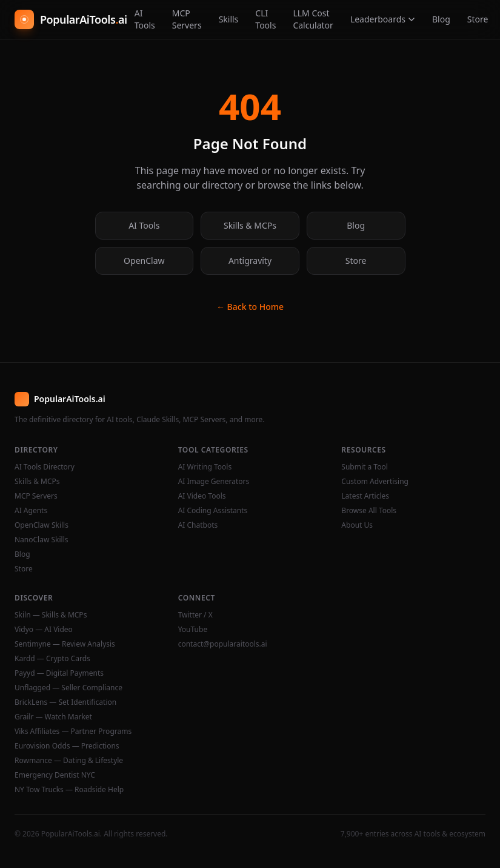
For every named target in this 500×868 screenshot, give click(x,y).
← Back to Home (250, 307)
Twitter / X (195, 615)
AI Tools (145, 19)
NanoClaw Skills (42, 540)
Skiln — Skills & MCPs (51, 615)
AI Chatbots (198, 525)
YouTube (193, 630)
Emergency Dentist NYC (55, 775)
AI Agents (31, 511)
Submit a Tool (364, 467)
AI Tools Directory (45, 467)
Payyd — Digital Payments (59, 673)
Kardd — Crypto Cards (52, 659)
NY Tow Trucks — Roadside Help (69, 790)
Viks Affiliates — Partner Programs (73, 732)
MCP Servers (187, 19)
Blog (441, 19)
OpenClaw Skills (42, 525)
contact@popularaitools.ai (223, 644)
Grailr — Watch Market (53, 717)
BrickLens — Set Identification (65, 702)
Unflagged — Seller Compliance (68, 688)
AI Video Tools (202, 496)
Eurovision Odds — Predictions (67, 746)
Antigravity (250, 261)
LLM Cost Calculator (313, 19)
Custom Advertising (375, 482)
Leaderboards (383, 19)
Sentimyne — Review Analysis (65, 644)
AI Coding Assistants (213, 511)
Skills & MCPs (250, 225)
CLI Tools (265, 19)
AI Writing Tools (205, 467)
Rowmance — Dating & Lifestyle (69, 761)
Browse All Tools (369, 511)
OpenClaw (144, 261)
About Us (357, 525)
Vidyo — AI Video (44, 630)
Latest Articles (365, 496)
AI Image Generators (214, 482)
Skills (229, 19)
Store (478, 19)
